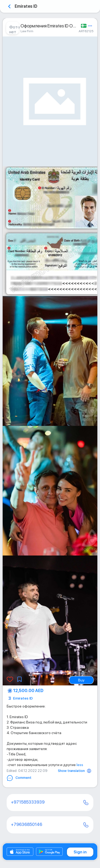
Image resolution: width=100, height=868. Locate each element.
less (80, 765)
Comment (19, 778)
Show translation (71, 771)
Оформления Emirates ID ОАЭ (49, 26)
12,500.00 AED (28, 691)
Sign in (80, 852)
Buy (81, 680)
